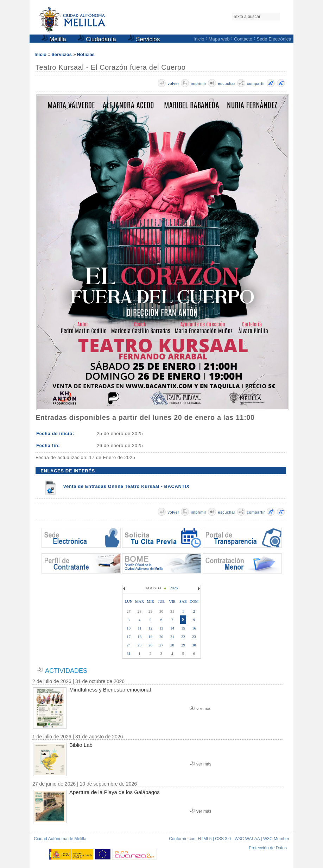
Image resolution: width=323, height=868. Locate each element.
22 (183, 637)
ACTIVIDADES (66, 671)
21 (172, 637)
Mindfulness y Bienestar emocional (110, 690)
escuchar (226, 83)
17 (129, 637)
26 (150, 645)
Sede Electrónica (274, 39)
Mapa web (219, 39)
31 (129, 653)
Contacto (243, 39)
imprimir (198, 83)
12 (150, 628)
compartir (256, 83)
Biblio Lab (81, 745)
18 (140, 637)
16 (194, 628)
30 (194, 645)
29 (183, 645)
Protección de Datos (268, 848)
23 (194, 637)
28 (172, 645)
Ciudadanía (97, 39)
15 (183, 628)
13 (161, 628)
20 (161, 637)
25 (140, 645)
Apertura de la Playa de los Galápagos (115, 792)
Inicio (199, 39)
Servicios (144, 39)
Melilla (54, 39)
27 (161, 645)
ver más (204, 709)
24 (129, 645)
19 (150, 637)
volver (173, 83)
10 (129, 628)
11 (140, 628)
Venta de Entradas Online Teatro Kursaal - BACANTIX (126, 486)
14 (172, 628)
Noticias (86, 54)
